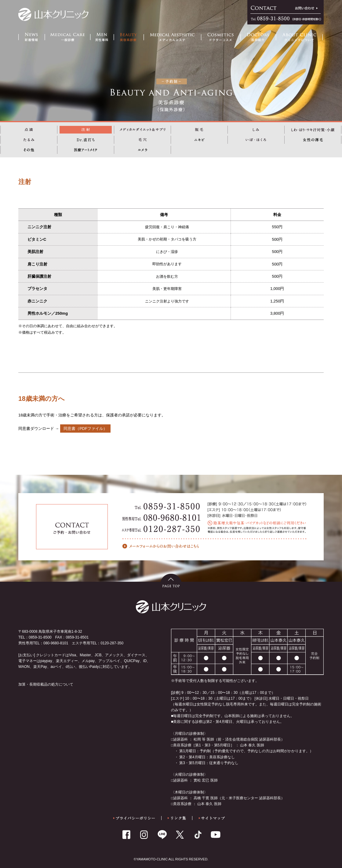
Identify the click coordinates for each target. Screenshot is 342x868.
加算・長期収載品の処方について (46, 684)
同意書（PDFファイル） (85, 429)
